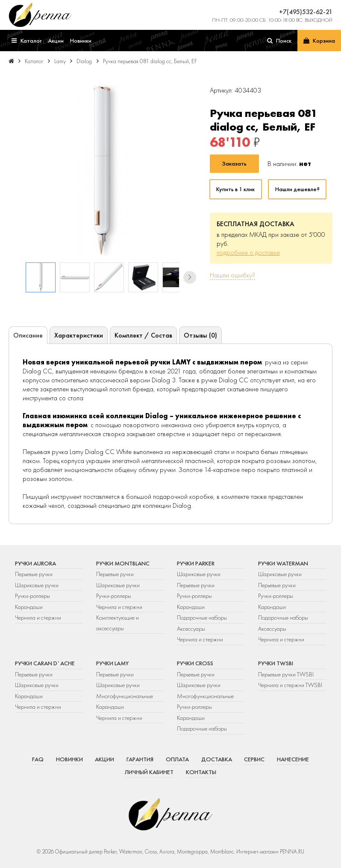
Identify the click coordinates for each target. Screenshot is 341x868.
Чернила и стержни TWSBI (290, 685)
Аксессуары (191, 629)
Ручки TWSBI (276, 663)
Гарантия (140, 759)
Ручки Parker (196, 563)
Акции (104, 759)
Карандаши (29, 607)
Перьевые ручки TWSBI (286, 674)
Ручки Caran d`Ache (45, 663)
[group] (102, 170)
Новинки (69, 759)
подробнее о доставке (248, 252)
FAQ (38, 759)
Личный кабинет (149, 772)
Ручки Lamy (112, 663)
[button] (190, 277)
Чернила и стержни (38, 618)
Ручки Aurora (35, 563)
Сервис (254, 759)
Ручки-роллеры (32, 596)
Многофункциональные (125, 696)
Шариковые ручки (37, 585)
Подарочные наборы (202, 618)
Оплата (177, 759)
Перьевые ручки (34, 574)
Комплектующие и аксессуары (118, 623)
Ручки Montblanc (123, 563)
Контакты (201, 772)
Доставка (217, 759)
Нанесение (293, 759)
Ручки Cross (195, 663)
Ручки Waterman (283, 563)
